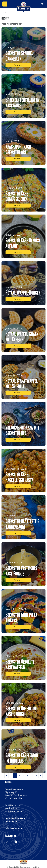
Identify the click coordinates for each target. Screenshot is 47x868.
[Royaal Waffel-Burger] (23, 283)
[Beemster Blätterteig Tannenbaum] (23, 517)
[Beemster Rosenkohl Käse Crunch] (23, 705)
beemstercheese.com (15, 818)
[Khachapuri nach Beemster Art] (23, 143)
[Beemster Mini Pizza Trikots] (23, 611)
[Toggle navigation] (5, 4)
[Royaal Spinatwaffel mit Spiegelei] (23, 377)
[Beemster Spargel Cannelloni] (23, 49)
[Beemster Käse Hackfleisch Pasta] (23, 470)
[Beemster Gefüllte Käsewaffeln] (23, 658)
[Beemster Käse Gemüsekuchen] (23, 190)
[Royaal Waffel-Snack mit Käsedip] (23, 330)
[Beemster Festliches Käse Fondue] (23, 564)
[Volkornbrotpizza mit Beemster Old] (23, 424)
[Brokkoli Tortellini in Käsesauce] (23, 96)
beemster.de (11, 821)
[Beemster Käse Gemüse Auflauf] (23, 236)
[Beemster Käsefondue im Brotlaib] (23, 751)
